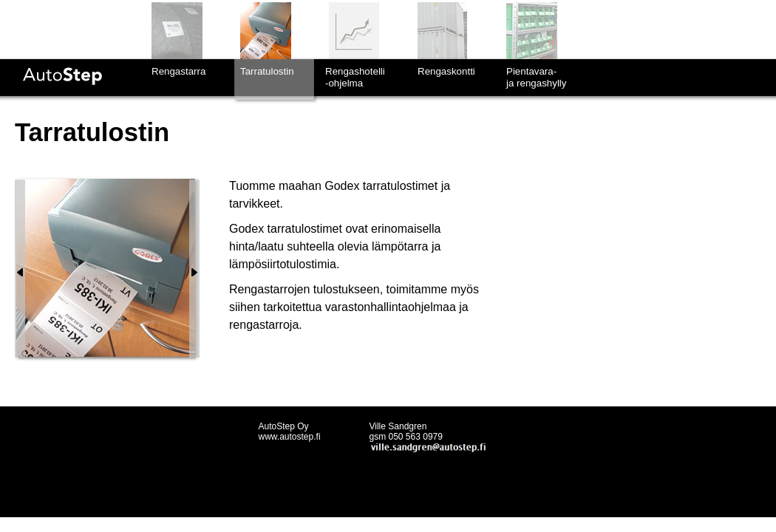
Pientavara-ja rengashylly (537, 77)
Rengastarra (178, 71)
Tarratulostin (267, 71)
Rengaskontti (446, 71)
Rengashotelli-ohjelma (355, 77)
